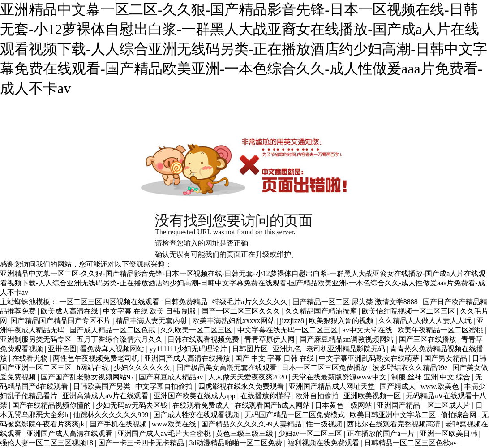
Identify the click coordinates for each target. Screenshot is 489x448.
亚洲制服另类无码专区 (37, 339)
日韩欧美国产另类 (103, 386)
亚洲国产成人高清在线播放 (188, 358)
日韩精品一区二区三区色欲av (411, 443)
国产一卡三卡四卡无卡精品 (142, 443)
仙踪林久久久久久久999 (112, 415)
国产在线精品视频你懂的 (52, 405)
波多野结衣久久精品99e (411, 368)
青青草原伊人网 (270, 339)
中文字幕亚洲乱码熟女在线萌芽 (370, 358)
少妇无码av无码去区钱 (132, 405)
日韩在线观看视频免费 (204, 339)
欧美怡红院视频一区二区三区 (409, 311)
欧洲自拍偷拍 (318, 396)
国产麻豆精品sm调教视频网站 (348, 339)
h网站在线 (94, 368)
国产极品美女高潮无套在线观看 (227, 368)
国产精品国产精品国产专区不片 (61, 321)
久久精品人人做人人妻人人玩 (426, 321)
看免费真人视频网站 (113, 349)
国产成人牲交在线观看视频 (197, 415)
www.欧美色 (441, 386)
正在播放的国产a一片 (382, 433)
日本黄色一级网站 (344, 405)
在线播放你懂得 (266, 396)
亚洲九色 (288, 349)
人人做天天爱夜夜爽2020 (249, 377)
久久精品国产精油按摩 (322, 311)
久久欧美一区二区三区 (197, 330)
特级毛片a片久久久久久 (251, 302)
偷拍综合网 (459, 415)
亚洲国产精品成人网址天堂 (333, 386)
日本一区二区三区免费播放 (326, 368)
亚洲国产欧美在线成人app (195, 396)
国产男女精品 (446, 358)
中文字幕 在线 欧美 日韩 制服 (150, 311)
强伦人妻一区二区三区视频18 (47, 443)
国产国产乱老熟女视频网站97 (88, 377)
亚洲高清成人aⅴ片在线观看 (106, 396)
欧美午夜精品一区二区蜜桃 (441, 330)
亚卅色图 (62, 349)
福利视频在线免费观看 (324, 443)
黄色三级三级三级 (245, 433)
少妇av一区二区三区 (311, 433)
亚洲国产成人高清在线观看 (70, 433)
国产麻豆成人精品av (172, 377)
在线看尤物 (31, 358)
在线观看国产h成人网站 (273, 405)
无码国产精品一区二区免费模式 (296, 415)
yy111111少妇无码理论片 (189, 349)
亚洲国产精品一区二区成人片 (425, 405)
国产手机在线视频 (119, 424)
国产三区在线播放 (429, 339)
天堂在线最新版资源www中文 (340, 377)
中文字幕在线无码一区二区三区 (288, 330)
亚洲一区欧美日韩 (450, 433)
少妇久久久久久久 (143, 368)
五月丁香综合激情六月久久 (120, 339)
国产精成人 (399, 386)
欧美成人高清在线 (70, 311)
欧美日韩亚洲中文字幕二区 (394, 415)
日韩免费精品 (187, 302)
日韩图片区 (251, 349)
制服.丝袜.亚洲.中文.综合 (432, 377)
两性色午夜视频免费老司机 (97, 358)
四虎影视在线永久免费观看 (242, 386)
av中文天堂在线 (368, 330)
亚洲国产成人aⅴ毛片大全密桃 (165, 433)
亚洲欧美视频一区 (373, 396)
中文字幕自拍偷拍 (165, 386)
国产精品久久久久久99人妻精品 (252, 424)
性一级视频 (325, 424)
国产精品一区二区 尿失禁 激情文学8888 (356, 302)
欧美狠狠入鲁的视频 (342, 321)
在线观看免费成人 (202, 405)
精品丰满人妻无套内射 (152, 321)
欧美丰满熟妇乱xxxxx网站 (235, 321)
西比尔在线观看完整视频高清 (395, 424)
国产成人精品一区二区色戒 (113, 330)
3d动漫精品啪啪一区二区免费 (236, 443)
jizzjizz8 (293, 321)
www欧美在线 (175, 424)
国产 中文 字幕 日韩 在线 (275, 358)
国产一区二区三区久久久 (242, 311)
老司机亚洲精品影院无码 (347, 349)
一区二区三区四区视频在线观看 (110, 302)
